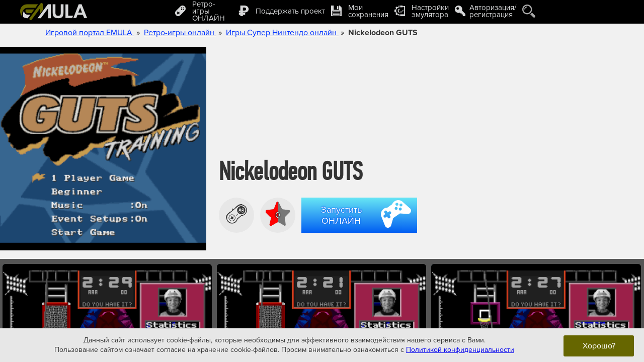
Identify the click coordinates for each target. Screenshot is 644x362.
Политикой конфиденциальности (460, 350)
